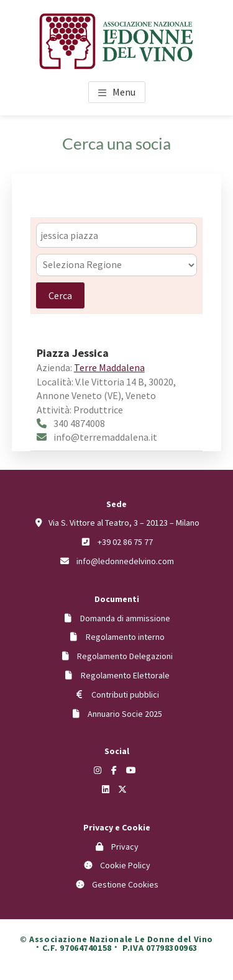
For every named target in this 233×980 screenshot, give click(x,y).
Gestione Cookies (125, 884)
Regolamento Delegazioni (125, 656)
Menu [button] (124, 92)
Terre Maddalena (109, 367)
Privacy (125, 847)
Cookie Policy (125, 865)
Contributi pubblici (125, 695)
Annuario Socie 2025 (125, 714)
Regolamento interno (125, 637)
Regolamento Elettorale (125, 675)
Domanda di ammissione (125, 618)
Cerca (60, 295)
